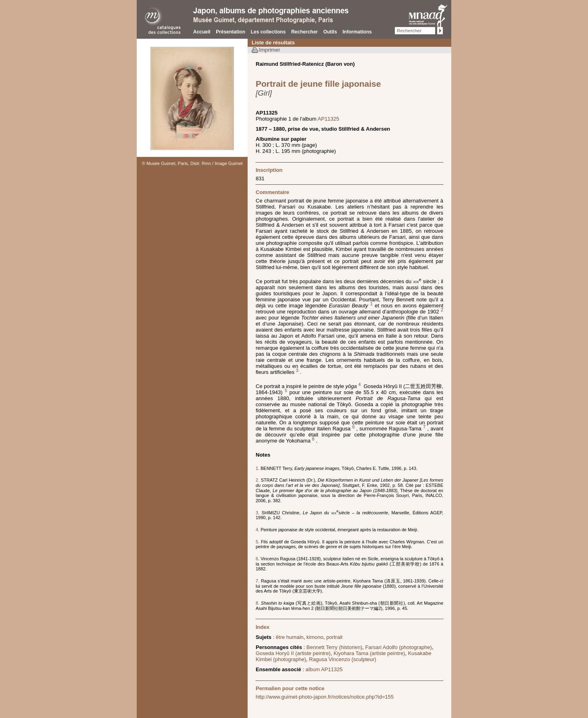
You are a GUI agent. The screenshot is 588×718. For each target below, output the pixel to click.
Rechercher (304, 32)
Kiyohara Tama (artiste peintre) (369, 653)
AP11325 (329, 119)
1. (258, 468)
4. (258, 530)
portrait (334, 637)
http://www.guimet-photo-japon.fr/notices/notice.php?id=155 (325, 697)
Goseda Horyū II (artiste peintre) (293, 653)
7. (258, 581)
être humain (290, 637)
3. (259, 513)
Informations (357, 32)
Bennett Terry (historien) (335, 647)
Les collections (268, 32)
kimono (315, 637)
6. (258, 559)
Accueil (202, 32)
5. (258, 542)
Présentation (230, 32)
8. (258, 603)
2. (258, 480)
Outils (330, 32)
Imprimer (270, 50)
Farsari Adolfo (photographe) (398, 647)
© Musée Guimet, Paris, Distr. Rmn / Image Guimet (192, 163)
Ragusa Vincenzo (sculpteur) (343, 659)
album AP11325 (324, 669)
